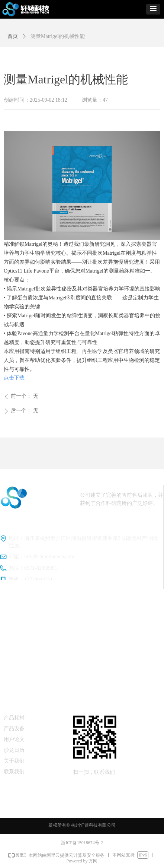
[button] (153, 9)
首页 (13, 36)
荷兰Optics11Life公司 (82, 615)
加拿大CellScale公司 (82, 636)
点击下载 (14, 378)
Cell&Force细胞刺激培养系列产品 (84, 657)
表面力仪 (82, 678)
